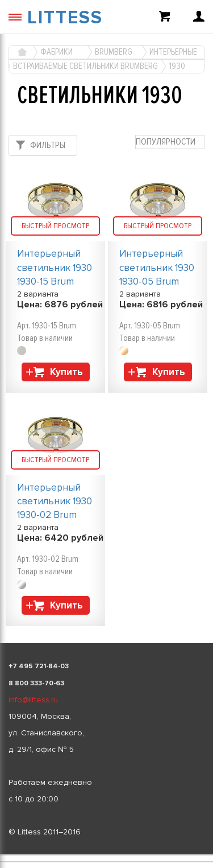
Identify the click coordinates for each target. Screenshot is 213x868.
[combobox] (170, 142)
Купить (66, 372)
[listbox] (106, 855)
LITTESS (65, 18)
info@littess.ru (33, 700)
